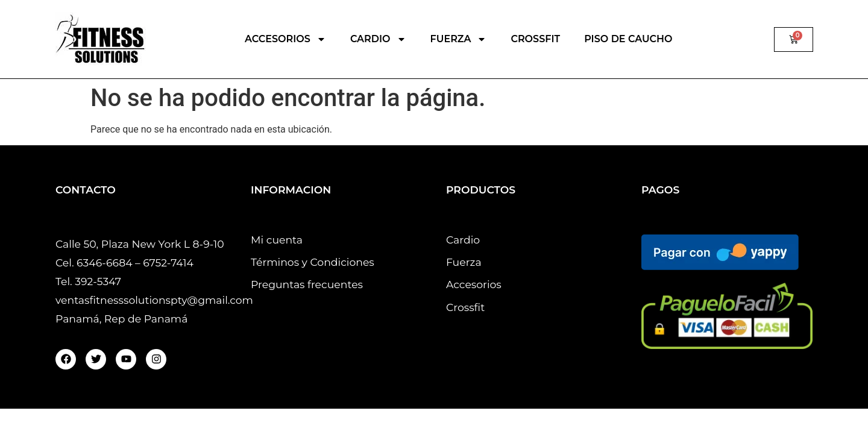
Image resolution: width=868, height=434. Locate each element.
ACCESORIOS (285, 39)
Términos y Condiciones (313, 262)
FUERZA (459, 39)
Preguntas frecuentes (307, 284)
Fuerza (464, 262)
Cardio (463, 240)
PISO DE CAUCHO (628, 39)
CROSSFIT (535, 39)
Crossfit (465, 307)
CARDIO (378, 39)
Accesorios (474, 284)
